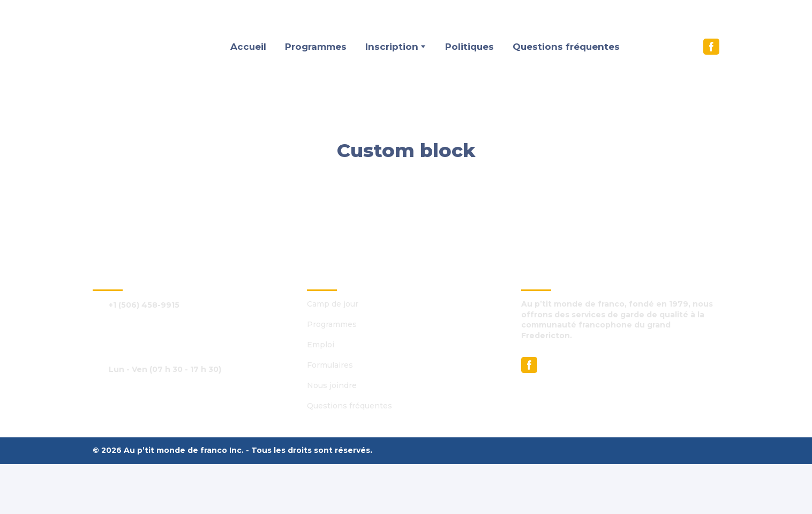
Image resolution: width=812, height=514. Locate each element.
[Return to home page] (137, 47)
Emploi (321, 345)
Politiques (469, 47)
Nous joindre (332, 385)
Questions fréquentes (566, 47)
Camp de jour (333, 304)
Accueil (248, 47)
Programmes (316, 47)
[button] (711, 47)
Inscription (392, 47)
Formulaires (330, 365)
